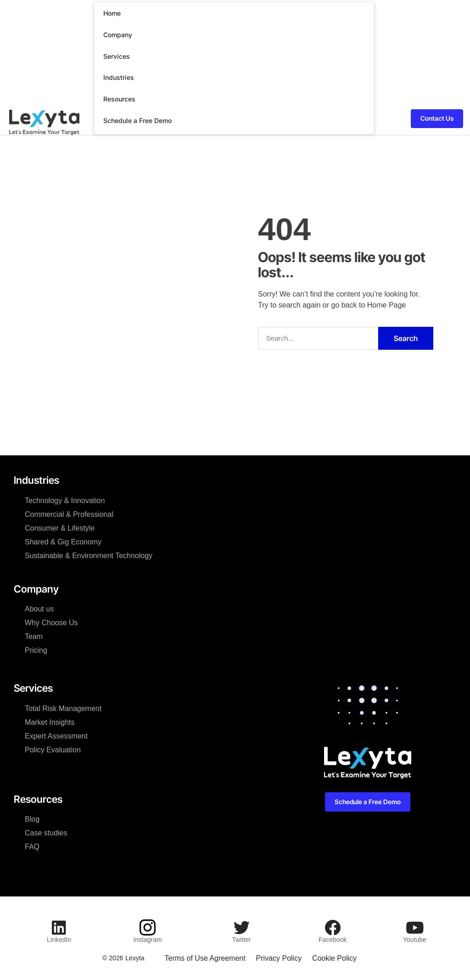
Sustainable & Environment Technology (89, 555)
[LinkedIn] (59, 927)
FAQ (32, 846)
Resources (119, 99)
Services (117, 56)
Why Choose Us (51, 622)
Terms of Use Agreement (204, 958)
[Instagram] (148, 927)
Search (406, 338)
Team (34, 636)
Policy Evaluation (53, 749)
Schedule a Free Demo (137, 120)
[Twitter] (242, 927)
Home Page (387, 305)
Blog (32, 819)
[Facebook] (333, 927)
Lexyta (134, 958)
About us (39, 608)
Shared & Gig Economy (63, 541)
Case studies (46, 832)
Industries (119, 77)
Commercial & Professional (69, 514)
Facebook (333, 939)
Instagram (147, 939)
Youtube (415, 939)
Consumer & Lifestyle (60, 528)
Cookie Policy (335, 958)
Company (118, 35)
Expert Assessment (56, 736)
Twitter (242, 939)
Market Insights (50, 722)
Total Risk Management (63, 708)
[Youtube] (415, 927)
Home (112, 13)
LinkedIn (59, 939)
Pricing (36, 650)
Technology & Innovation (65, 500)
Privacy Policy (279, 958)
